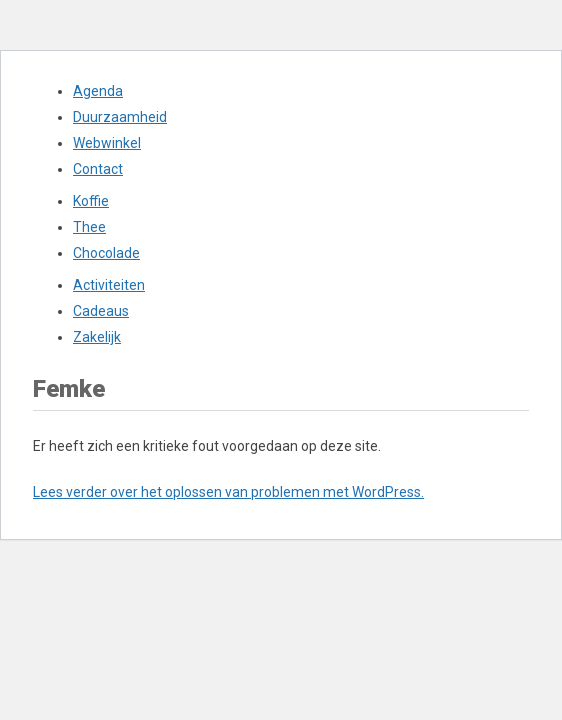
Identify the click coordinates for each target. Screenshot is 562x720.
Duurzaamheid (120, 117)
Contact (98, 169)
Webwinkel (107, 143)
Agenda (98, 91)
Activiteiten (109, 285)
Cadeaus (101, 311)
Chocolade (106, 253)
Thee (89, 227)
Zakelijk (97, 337)
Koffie (91, 201)
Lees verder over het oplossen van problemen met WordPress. (228, 492)
